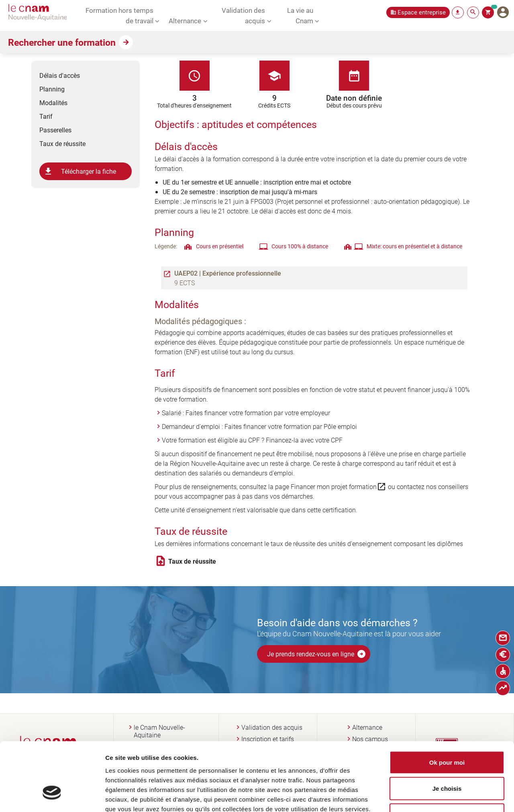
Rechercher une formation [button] (62, 42)
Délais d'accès (60, 75)
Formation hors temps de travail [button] (119, 15)
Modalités (53, 103)
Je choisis (447, 733)
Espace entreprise (422, 12)
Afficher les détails (435, 796)
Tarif (46, 116)
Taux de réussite (62, 143)
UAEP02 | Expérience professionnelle (228, 273)
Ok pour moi (447, 707)
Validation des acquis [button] (243, 15)
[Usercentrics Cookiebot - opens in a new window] (52, 796)
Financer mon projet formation (339, 487)
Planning (52, 89)
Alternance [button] (185, 20)
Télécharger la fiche (80, 171)
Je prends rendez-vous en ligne (317, 654)
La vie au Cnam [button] (300, 15)
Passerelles (55, 130)
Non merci (447, 759)
